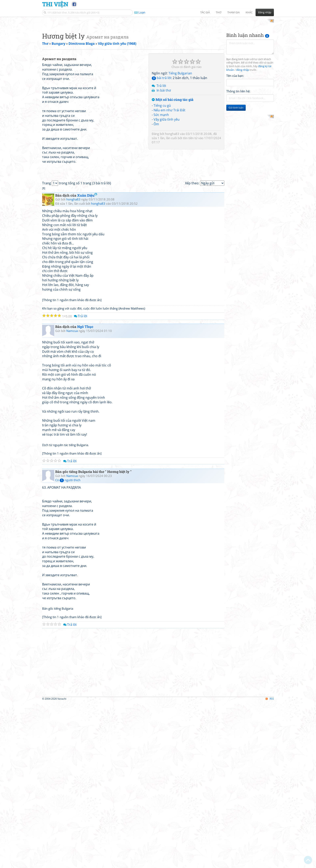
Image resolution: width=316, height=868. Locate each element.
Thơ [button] (219, 12)
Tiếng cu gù (162, 158)
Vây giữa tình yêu (167, 172)
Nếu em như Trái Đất (169, 163)
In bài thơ (164, 143)
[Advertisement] (158, 47)
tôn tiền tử (190, 191)
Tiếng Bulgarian (180, 126)
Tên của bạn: (235, 128)
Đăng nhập (265, 12)
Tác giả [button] (205, 12)
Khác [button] (249, 12)
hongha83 (172, 186)
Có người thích (68, 646)
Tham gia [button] (233, 12)
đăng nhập (243, 123)
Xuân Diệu (87, 361)
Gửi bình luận (236, 160)
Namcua (72, 496)
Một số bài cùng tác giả (173, 152)
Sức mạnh (161, 167)
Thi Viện (55, 4)
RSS (270, 864)
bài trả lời (161, 131)
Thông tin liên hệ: (238, 144)
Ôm (156, 177)
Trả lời (161, 138)
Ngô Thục (85, 492)
